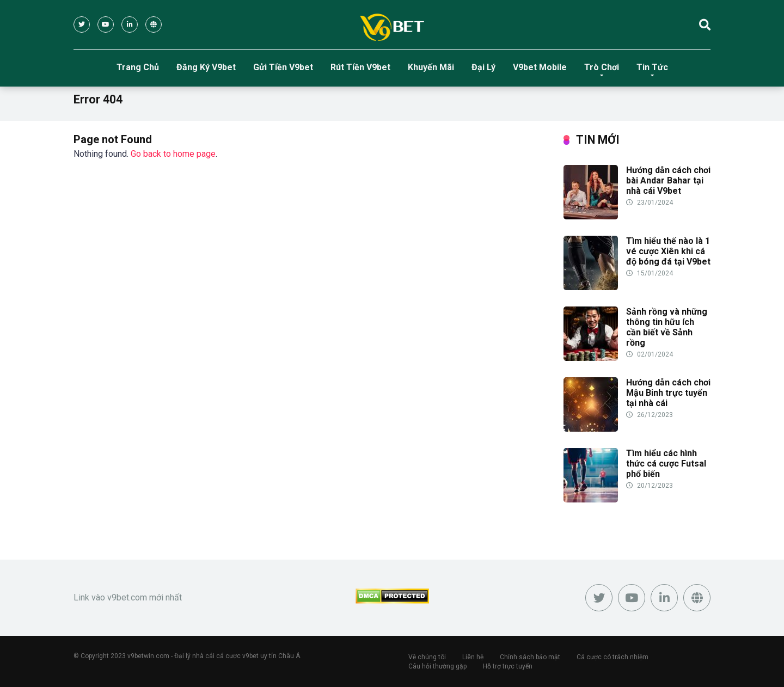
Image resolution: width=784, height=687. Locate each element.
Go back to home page (173, 154)
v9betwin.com (148, 656)
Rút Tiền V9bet (360, 67)
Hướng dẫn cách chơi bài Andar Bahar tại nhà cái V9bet (668, 180)
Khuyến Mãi (431, 67)
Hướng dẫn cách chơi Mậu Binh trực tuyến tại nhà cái (668, 393)
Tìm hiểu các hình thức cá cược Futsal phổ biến (666, 464)
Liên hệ (473, 657)
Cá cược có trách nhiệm (612, 657)
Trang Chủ (138, 67)
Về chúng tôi (427, 657)
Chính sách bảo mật (530, 657)
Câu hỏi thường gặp (437, 666)
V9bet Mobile (540, 67)
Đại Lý (483, 67)
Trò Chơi (602, 67)
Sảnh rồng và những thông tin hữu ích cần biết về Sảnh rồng (667, 327)
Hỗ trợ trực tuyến (508, 666)
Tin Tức (652, 67)
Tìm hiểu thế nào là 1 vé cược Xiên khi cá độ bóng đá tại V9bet (668, 251)
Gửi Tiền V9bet (283, 67)
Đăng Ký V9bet (206, 67)
